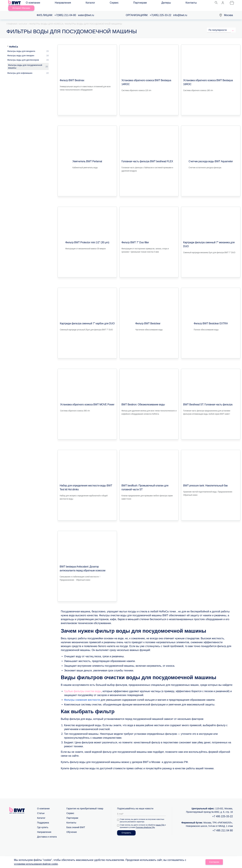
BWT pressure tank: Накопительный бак (202, 482)
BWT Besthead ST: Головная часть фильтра (204, 401)
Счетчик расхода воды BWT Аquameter (211, 158)
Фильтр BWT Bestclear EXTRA (211, 320)
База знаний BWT (76, 824)
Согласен (214, 862)
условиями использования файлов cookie (39, 864)
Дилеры (120, 3)
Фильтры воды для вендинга (21, 47)
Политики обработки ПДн (147, 824)
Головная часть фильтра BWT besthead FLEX (144, 158)
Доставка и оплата (47, 833)
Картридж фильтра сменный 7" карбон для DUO (85, 320)
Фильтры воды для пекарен (21, 52)
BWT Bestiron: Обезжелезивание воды (140, 401)
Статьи (41, 809)
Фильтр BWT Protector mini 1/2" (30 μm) (86, 239)
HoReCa (13, 43)
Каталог (74, 3)
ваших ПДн (161, 821)
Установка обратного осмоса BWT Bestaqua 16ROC (211, 77)
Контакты (136, 3)
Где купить (43, 824)
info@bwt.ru (180, 11)
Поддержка (43, 819)
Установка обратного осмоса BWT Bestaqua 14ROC (149, 77)
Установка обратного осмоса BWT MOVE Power (87, 401)
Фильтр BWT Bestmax (70, 77)
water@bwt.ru (86, 11)
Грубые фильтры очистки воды (83, 688)
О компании (36, 3)
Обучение (72, 828)
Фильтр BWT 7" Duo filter (133, 239)
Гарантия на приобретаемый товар (85, 805)
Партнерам (104, 3)
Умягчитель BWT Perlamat (87, 158)
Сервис (88, 3)
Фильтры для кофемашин (20, 69)
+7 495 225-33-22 (223, 813)
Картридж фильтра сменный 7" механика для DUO (210, 239)
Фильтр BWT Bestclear (146, 320)
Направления (56, 3)
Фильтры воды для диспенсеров (23, 56)
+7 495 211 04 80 (223, 827)
